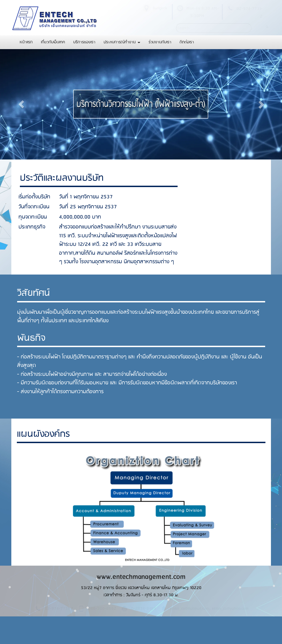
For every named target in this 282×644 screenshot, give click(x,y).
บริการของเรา (84, 42)
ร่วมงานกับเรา (160, 42)
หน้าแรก (26, 42)
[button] (21, 104)
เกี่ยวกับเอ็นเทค (53, 42)
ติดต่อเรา (187, 42)
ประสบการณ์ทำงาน (122, 42)
